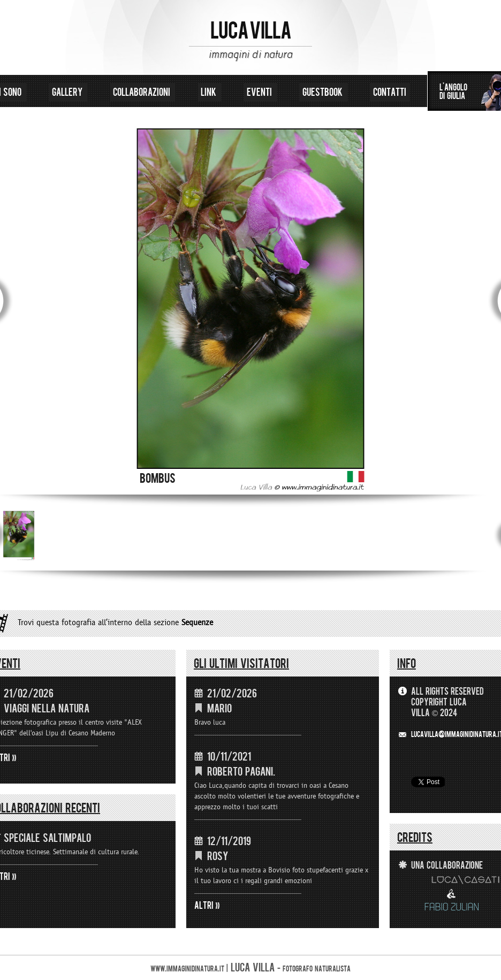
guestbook (324, 92)
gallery (68, 92)
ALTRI (204, 906)
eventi (260, 92)
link (210, 92)
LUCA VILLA (251, 31)
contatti (390, 92)
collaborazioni (143, 92)
